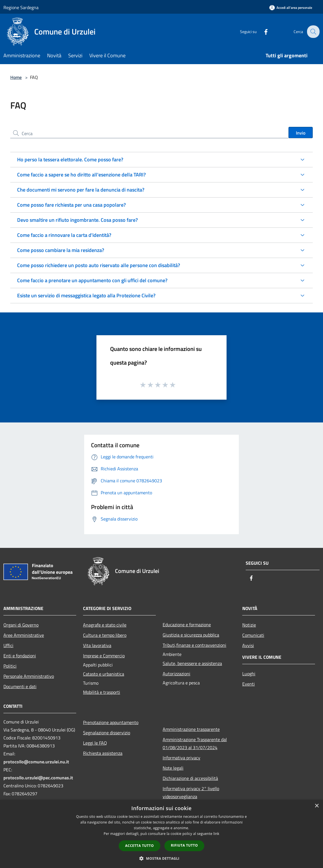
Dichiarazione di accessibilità (190, 778)
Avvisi (248, 645)
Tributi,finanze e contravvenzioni (194, 645)
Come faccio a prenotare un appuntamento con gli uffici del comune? (92, 280)
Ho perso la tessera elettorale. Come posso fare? (70, 159)
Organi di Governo (21, 625)
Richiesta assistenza (103, 753)
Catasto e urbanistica (104, 674)
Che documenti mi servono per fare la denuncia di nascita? (81, 190)
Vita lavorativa (97, 645)
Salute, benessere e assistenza (192, 663)
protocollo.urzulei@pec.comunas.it (38, 778)
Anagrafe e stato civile (105, 625)
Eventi (249, 684)
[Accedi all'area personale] (291, 8)
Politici (10, 666)
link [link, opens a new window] (216, 834)
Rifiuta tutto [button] (184, 845)
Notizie (249, 625)
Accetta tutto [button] (140, 846)
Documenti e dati (20, 686)
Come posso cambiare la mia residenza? (61, 250)
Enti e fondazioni (20, 656)
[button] (161, 858)
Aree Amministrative (24, 635)
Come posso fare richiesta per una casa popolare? (71, 205)
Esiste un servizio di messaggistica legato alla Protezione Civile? (86, 295)
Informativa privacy (181, 758)
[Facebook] (262, 31)
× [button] (317, 806)
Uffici (8, 645)
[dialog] (161, 834)
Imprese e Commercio (104, 656)
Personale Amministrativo (29, 676)
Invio (301, 133)
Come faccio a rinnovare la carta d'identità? (64, 235)
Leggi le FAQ (95, 743)
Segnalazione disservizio (107, 733)
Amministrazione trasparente (191, 729)
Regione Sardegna (21, 7)
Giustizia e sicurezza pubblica (191, 635)
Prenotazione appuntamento (111, 722)
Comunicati (253, 635)
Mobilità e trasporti (102, 692)
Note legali (173, 768)
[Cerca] (313, 32)
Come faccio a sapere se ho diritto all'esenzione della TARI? (81, 175)
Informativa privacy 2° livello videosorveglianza (191, 792)
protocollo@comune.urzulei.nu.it (36, 762)
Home (16, 77)
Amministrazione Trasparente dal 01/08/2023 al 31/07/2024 (195, 743)
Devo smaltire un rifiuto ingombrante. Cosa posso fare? (77, 220)
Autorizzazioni (176, 674)
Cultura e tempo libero (105, 635)
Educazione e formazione (187, 625)
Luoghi (249, 674)
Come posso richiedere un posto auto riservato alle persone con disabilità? (99, 265)
